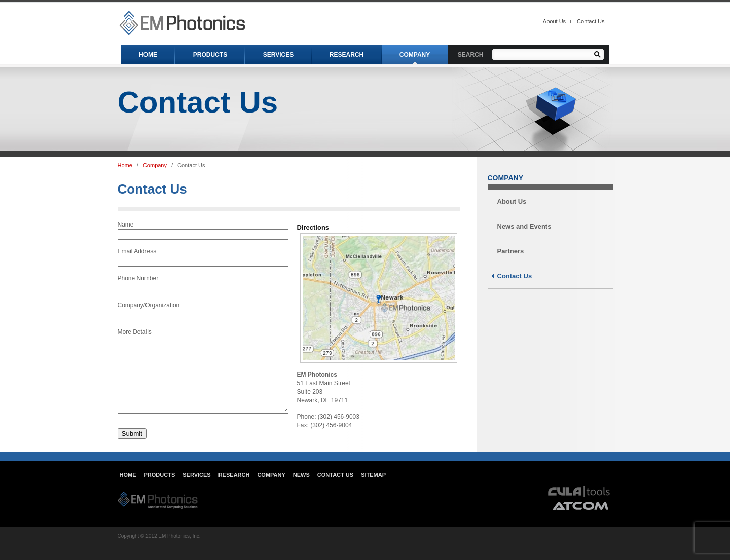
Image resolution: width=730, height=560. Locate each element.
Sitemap (373, 490)
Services (196, 490)
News (301, 490)
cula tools (579, 506)
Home (125, 165)
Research (234, 490)
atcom (581, 521)
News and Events (524, 226)
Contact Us (591, 21)
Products (160, 490)
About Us (554, 21)
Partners (511, 251)
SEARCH (471, 55)
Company (155, 165)
